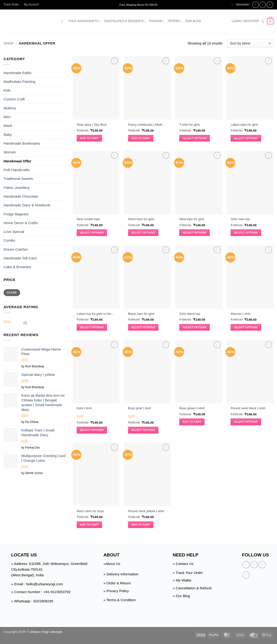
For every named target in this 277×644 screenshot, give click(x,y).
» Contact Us (183, 564)
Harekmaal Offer (17, 161)
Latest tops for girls (244, 125)
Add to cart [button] (89, 138)
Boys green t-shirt (192, 408)
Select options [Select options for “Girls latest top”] (195, 327)
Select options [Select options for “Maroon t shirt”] (246, 327)
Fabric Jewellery (17, 188)
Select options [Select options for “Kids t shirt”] (92, 430)
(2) (15, 323)
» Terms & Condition (120, 600)
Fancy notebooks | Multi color (147, 125)
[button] (241, 5)
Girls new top (240, 219)
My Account (31, 4)
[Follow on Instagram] (263, 5)
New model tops (88, 219)
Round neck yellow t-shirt (146, 511)
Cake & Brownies (17, 267)
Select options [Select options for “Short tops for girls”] (143, 233)
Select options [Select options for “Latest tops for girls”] (246, 138)
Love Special (14, 232)
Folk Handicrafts (85, 21)
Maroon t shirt (241, 314)
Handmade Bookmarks (22, 143)
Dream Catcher (16, 249)
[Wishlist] (263, 21)
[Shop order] (250, 43)
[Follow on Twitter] (270, 5)
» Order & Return (117, 583)
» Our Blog (181, 596)
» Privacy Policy (116, 591)
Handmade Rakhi (17, 73)
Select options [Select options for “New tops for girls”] (195, 233)
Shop (9, 43)
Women (10, 152)
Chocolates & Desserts (125, 21)
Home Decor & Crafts (21, 223)
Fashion (157, 21)
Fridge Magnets (16, 214)
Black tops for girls (141, 314)
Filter (12, 293)
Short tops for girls (141, 219)
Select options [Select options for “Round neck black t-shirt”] (246, 422)
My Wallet (183, 580)
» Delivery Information (121, 574)
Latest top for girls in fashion (96, 314)
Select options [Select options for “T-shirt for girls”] (195, 138)
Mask (8, 126)
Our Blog (193, 21)
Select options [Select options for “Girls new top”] (246, 233)
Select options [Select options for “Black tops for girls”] (143, 327)
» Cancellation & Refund (192, 588)
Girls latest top (190, 314)
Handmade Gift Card (20, 258)
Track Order (11, 4)
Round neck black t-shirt (248, 408)
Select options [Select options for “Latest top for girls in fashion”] (92, 327)
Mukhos (10, 108)
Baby (8, 135)
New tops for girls (192, 219)
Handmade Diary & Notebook (27, 205)
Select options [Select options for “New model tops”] (92, 233)
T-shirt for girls (190, 125)
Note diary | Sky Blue (92, 125)
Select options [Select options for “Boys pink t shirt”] (143, 430)
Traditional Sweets (18, 179)
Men (7, 117)
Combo (9, 240)
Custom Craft (14, 99)
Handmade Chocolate (21, 196)
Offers (175, 21)
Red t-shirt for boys (90, 511)
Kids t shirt (84, 408)
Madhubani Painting (19, 82)
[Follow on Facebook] (256, 5)
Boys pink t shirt (140, 408)
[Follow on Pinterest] (246, 575)
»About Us (112, 564)
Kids (7, 90)
